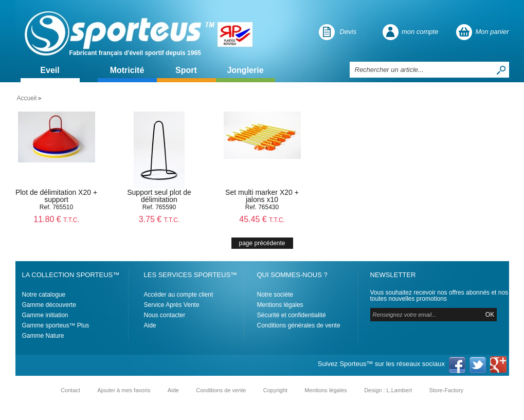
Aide (150, 325)
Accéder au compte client (179, 295)
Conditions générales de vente (299, 325)
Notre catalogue (44, 295)
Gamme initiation (45, 315)
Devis (348, 32)
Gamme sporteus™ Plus (56, 325)
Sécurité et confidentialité (292, 315)
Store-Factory (446, 390)
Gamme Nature (43, 336)
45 (262, 219)
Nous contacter (165, 315)
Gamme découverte (49, 305)
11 (56, 219)
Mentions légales (280, 305)
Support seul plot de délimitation (159, 196)
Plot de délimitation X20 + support (56, 196)
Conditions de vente (221, 390)
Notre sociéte (275, 295)
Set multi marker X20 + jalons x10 (262, 196)
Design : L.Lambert (388, 390)
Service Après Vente (172, 305)
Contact (70, 390)
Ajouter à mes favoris (124, 390)
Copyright (275, 390)
